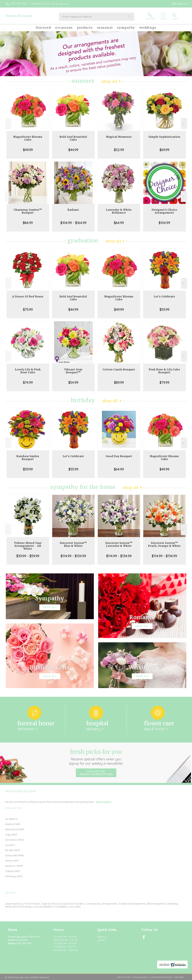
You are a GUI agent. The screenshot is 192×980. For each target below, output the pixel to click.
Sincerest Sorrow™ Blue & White (73, 544)
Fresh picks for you (96, 757)
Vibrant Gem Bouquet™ (73, 371)
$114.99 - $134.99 (73, 556)
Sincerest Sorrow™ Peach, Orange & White (164, 544)
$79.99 (164, 382)
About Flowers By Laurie (20, 791)
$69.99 (164, 150)
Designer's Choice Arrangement (164, 211)
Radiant (73, 210)
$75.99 (28, 309)
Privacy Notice (141, 977)
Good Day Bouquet (119, 456)
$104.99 (164, 223)
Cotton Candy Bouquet (119, 369)
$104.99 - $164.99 (73, 223)
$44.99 (73, 150)
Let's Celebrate (164, 296)
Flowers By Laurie (19, 16)
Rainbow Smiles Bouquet (28, 458)
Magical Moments (119, 137)
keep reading (104, 802)
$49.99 (28, 150)
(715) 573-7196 (18, 4)
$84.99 (28, 223)
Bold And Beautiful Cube (73, 138)
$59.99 (28, 469)
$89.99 (119, 382)
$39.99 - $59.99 (28, 556)
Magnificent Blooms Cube (28, 138)
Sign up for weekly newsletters (96, 773)
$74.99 (28, 382)
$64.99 (119, 223)
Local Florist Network (161, 977)
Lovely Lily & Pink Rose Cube (28, 371)
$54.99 (73, 382)
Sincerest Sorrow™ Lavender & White (119, 544)
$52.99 (119, 150)
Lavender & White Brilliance (119, 211)
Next (184, 124)
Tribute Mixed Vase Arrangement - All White (28, 546)
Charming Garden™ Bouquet (28, 211)
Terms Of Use (124, 977)
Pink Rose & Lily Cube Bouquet (164, 371)
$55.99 (164, 309)
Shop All (110, 81)
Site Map (179, 977)
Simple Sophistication (164, 137)
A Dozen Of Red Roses (28, 296)
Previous (8, 124)
